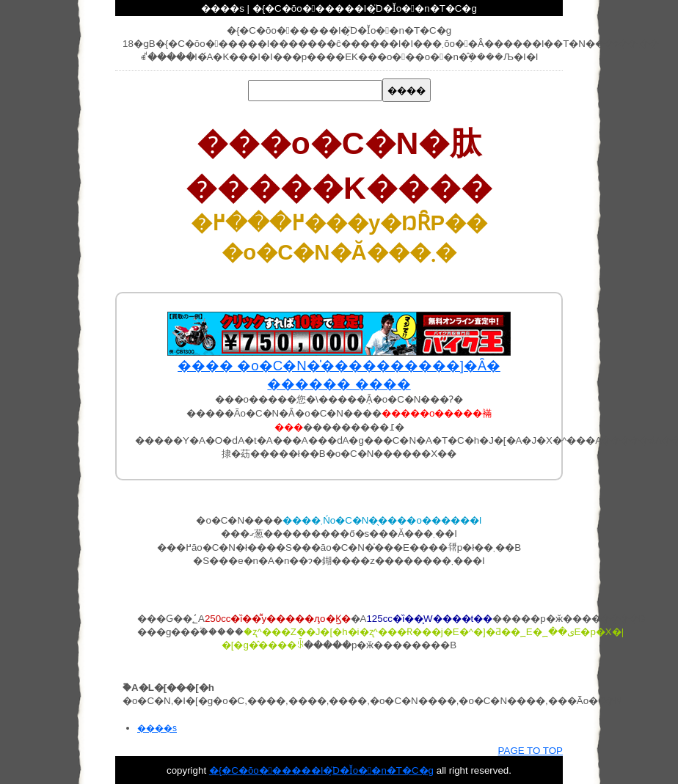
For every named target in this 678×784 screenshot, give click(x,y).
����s (157, 728)
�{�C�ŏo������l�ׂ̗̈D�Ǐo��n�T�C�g (321, 770)
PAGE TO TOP (531, 751)
